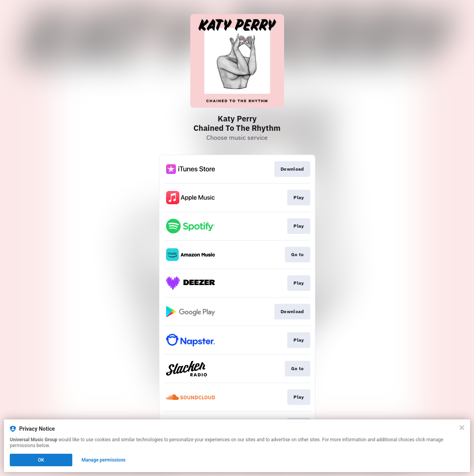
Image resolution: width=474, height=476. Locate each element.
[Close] (462, 428)
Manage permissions (104, 460)
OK (41, 460)
